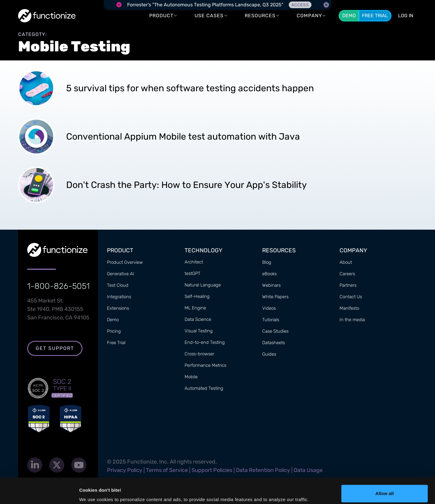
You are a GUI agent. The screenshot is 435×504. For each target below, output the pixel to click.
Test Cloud (118, 285)
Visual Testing (199, 331)
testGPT (192, 273)
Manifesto (349, 308)
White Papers (275, 297)
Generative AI (121, 274)
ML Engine (195, 308)
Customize (385, 488)
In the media (352, 320)
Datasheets (274, 343)
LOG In (406, 16)
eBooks (269, 274)
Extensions (118, 308)
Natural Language (203, 285)
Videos (269, 308)
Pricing (114, 331)
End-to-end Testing (205, 342)
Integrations (119, 297)
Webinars (271, 285)
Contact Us (351, 297)
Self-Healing (197, 296)
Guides (269, 354)
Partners (348, 285)
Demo (349, 16)
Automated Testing (204, 388)
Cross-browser (199, 354)
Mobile (191, 377)
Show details (93, 491)
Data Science (198, 319)
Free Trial (375, 16)
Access (300, 5)
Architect (194, 262)
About (346, 262)
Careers (347, 274)
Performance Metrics (205, 365)
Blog (267, 262)
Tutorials (271, 320)
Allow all (385, 468)
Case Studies (275, 331)
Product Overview (125, 262)
